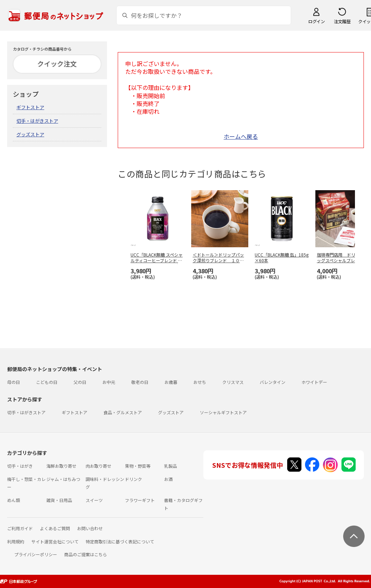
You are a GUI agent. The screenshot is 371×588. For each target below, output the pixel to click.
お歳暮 (171, 382)
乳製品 (171, 466)
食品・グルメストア (123, 412)
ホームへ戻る (241, 136)
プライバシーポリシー (36, 554)
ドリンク (133, 479)
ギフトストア (30, 107)
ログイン (316, 21)
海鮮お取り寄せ (61, 466)
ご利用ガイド (20, 528)
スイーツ (94, 500)
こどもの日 (47, 382)
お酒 (168, 479)
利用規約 (16, 541)
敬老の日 (140, 382)
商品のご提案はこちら (86, 554)
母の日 (14, 382)
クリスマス (233, 382)
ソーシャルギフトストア (223, 412)
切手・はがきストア (37, 121)
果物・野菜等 (138, 466)
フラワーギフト (140, 500)
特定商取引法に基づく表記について (120, 541)
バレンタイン (273, 382)
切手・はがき (20, 466)
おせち (200, 382)
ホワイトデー (314, 382)
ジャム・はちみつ (63, 479)
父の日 (80, 382)
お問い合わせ (90, 528)
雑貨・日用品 (59, 500)
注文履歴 (342, 21)
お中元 (109, 382)
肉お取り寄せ (98, 466)
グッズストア (30, 134)
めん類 (14, 500)
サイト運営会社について (55, 541)
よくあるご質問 (55, 528)
